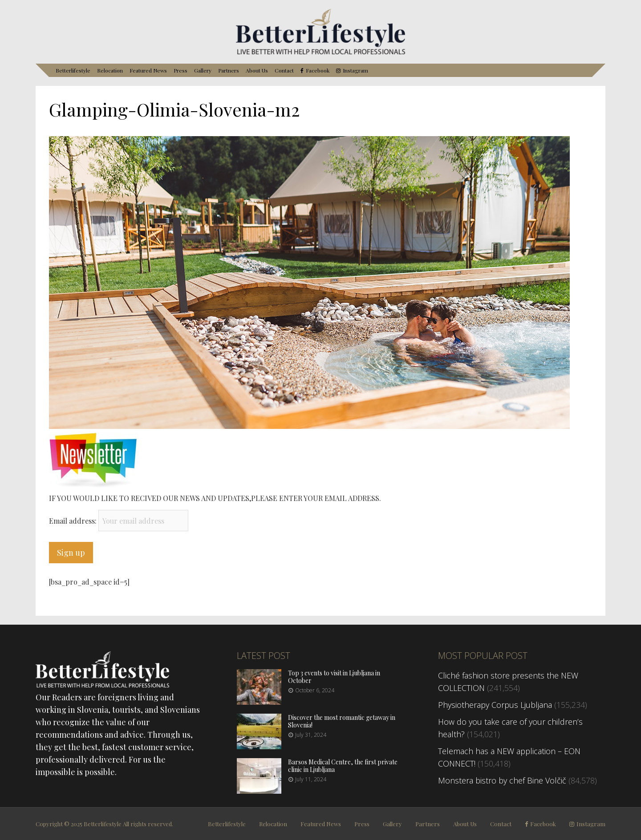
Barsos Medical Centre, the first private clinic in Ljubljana (343, 766)
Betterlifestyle (73, 70)
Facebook (318, 71)
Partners (229, 70)
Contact (284, 70)
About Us (257, 70)
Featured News (148, 70)
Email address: (74, 521)
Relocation (110, 70)
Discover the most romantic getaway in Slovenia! (342, 721)
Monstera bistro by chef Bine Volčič (502, 780)
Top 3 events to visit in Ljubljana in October (334, 677)
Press (181, 70)
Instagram (355, 71)
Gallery (203, 70)
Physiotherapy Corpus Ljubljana (495, 705)
